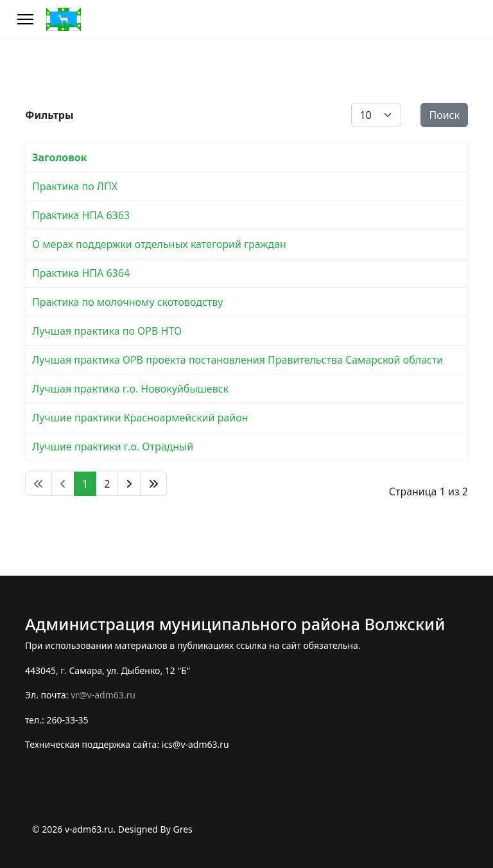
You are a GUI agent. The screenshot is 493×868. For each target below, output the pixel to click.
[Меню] (25, 19)
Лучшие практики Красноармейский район (140, 418)
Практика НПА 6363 (81, 215)
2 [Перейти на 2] (107, 484)
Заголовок (60, 157)
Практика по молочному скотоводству (127, 302)
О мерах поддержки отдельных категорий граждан (159, 244)
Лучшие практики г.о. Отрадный (113, 447)
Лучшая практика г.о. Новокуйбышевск (130, 389)
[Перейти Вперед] (129, 484)
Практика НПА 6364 (81, 273)
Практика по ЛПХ (75, 186)
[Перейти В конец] (153, 484)
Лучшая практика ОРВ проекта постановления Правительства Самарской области (238, 360)
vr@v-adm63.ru (103, 695)
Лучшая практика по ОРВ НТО (107, 331)
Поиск (444, 115)
